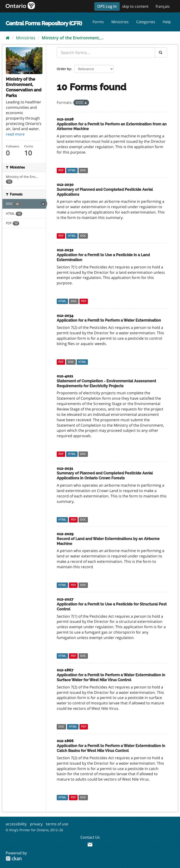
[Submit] (161, 52)
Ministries (120, 22)
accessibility (16, 824)
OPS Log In (107, 6)
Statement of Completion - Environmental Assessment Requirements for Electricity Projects (106, 383)
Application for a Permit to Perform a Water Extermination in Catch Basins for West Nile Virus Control (111, 748)
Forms (98, 22)
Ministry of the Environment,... (73, 38)
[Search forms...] (106, 53)
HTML (72, 170)
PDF (61, 170)
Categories (146, 22)
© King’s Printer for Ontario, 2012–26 (34, 830)
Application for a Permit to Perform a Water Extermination (109, 320)
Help (167, 22)
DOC (83, 170)
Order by (64, 69)
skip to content (135, 6)
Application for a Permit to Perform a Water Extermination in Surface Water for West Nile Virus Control (111, 677)
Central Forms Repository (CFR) (44, 23)
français (163, 6)
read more (15, 134)
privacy (36, 824)
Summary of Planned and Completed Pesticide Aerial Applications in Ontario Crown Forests (105, 476)
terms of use (57, 824)
